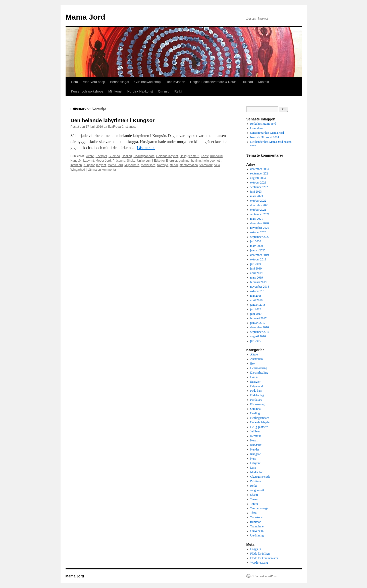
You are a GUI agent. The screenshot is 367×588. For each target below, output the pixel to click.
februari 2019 (258, 282)
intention (76, 165)
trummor (255, 522)
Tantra (254, 504)
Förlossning (257, 404)
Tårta (253, 513)
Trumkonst (257, 517)
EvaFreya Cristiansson (123, 127)
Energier (101, 156)
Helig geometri (190, 156)
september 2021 (260, 214)
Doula (254, 377)
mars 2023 (256, 196)
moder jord (148, 165)
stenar (174, 165)
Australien (256, 359)
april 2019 (256, 273)
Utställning (257, 535)
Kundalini (216, 156)
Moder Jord (103, 161)
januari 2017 (258, 323)
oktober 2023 (258, 183)
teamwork (206, 165)
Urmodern (256, 128)
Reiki (178, 91)
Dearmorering (259, 368)
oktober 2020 (258, 232)
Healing (127, 156)
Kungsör (76, 161)
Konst (205, 156)
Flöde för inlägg (260, 554)
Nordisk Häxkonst (140, 91)
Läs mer (146, 148)
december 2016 (259, 327)
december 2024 (259, 169)
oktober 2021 (258, 210)
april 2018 (256, 300)
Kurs (253, 459)
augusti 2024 (258, 178)
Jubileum (256, 431)
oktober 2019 (258, 259)
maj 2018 (256, 296)
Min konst (115, 91)
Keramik (255, 436)
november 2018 (260, 287)
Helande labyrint (167, 156)
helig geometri (212, 161)
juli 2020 (256, 241)
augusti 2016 (258, 336)
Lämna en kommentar (102, 170)
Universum (144, 161)
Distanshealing (259, 373)
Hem (74, 82)
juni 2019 (256, 268)
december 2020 (259, 223)
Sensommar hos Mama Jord (267, 133)
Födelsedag (257, 395)
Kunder (255, 449)
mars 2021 (256, 219)
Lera (253, 468)
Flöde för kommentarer (264, 558)
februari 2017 (258, 318)
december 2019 (259, 255)
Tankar (254, 499)
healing (196, 161)
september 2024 (260, 173)
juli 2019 (256, 264)
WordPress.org (259, 563)
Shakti (131, 161)
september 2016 (260, 332)
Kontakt (264, 82)
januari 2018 (258, 305)
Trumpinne (257, 526)
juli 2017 (256, 309)
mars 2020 (256, 246)
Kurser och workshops (87, 91)
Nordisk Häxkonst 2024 (265, 137)
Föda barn (256, 391)
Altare (90, 156)
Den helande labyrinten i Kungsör (113, 120)
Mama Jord (85, 17)
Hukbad (247, 82)
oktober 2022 (258, 201)
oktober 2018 (258, 291)
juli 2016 (256, 341)
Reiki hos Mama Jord (263, 124)
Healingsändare (144, 156)
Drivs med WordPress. (265, 576)
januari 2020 (258, 250)
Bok (253, 364)
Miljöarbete (132, 165)
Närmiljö (163, 165)
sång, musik (257, 490)
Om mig (164, 91)
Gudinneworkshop (148, 82)
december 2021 (259, 205)
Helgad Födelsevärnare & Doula (213, 82)
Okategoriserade (260, 477)
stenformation (189, 165)
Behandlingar (120, 82)
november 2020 (260, 228)
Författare (256, 400)
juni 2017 (256, 314)
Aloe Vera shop (94, 82)
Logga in (256, 549)
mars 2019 (256, 278)
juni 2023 (256, 192)
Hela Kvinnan (175, 82)
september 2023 (260, 187)
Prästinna (119, 161)
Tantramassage (259, 508)
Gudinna (114, 156)
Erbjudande (257, 386)
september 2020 (260, 237)
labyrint (101, 165)
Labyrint (89, 161)
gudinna (184, 161)
